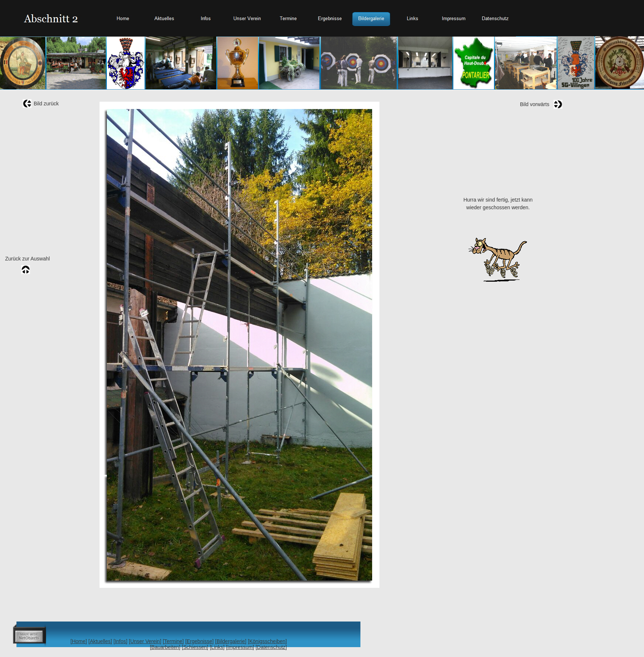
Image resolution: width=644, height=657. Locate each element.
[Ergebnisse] (199, 641)
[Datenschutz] (271, 647)
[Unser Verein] (145, 641)
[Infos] (120, 641)
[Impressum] (240, 647)
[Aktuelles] (100, 641)
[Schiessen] (195, 647)
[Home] (79, 641)
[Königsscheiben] (267, 641)
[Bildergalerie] (231, 641)
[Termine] (173, 641)
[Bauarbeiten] (165, 647)
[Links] (217, 647)
